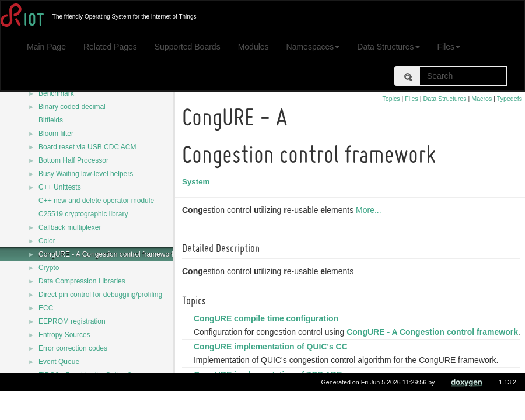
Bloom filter (56, 134)
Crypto (49, 268)
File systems (58, 402)
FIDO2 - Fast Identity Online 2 (85, 375)
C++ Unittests (60, 187)
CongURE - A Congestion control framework (107, 254)
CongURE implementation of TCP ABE (269, 387)
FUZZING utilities (65, 388)
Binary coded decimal (72, 107)
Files (449, 47)
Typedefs (510, 99)
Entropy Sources (64, 335)
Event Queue (59, 362)
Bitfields (51, 120)
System (197, 182)
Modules (253, 47)
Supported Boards (188, 47)
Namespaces (313, 47)
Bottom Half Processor (73, 160)
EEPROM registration (72, 321)
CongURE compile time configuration (268, 318)
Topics (391, 99)
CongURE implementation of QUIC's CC (272, 359)
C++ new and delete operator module (96, 201)
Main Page (46, 47)
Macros (482, 99)
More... (370, 210)
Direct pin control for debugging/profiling (100, 295)
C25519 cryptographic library (83, 214)
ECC (46, 308)
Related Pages (110, 47)
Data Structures (388, 47)
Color (47, 241)
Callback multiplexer (70, 228)
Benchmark (56, 93)
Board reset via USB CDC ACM (87, 147)
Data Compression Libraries (82, 281)
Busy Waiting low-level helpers (86, 174)
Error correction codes (73, 348)
